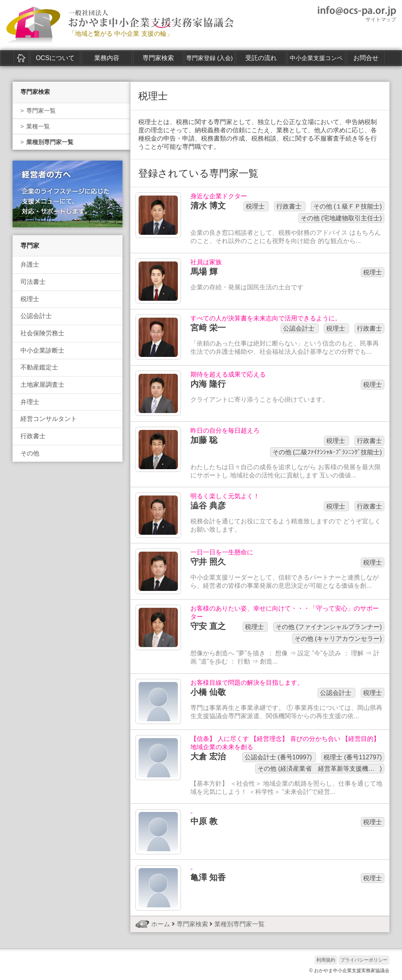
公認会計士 (36, 316)
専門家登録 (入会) (209, 58)
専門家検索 (158, 58)
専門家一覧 (41, 111)
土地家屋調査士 (42, 385)
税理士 (30, 299)
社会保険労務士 (42, 333)
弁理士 (30, 402)
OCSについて (55, 58)
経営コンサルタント (49, 419)
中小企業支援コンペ (316, 58)
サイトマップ (381, 19)
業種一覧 (38, 126)
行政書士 (33, 436)
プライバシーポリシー (364, 960)
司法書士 (33, 282)
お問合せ (366, 58)
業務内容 (107, 58)
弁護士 (30, 264)
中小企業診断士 (42, 350)
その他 (30, 453)
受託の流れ (261, 58)
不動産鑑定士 (39, 367)
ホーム (21, 58)
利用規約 (326, 960)
